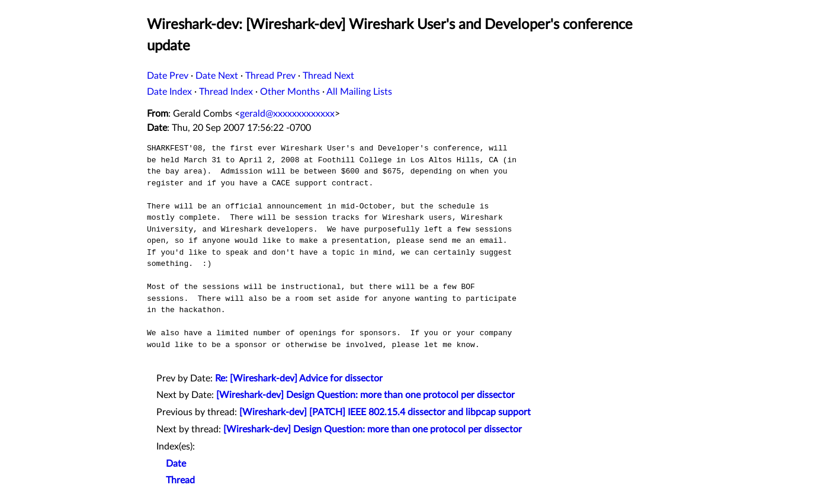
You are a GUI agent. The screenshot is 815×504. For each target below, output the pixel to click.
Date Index (169, 92)
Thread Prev (270, 76)
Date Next (217, 76)
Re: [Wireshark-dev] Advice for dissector (299, 378)
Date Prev (168, 76)
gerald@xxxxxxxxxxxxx (287, 114)
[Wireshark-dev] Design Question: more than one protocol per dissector (365, 395)
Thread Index (226, 92)
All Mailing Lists (359, 92)
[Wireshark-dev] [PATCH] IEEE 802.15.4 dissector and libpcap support (385, 412)
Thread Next (328, 76)
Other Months (290, 92)
